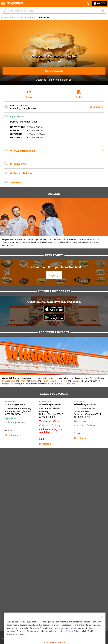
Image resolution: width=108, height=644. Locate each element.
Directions (95, 107)
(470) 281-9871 (18, 164)
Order (99, 3)
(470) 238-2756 (82, 417)
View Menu (16, 182)
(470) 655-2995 (47, 417)
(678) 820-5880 (13, 414)
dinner (22, 381)
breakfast (6, 381)
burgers (34, 381)
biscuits (64, 381)
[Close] (102, 635)
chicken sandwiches (50, 381)
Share (29, 94)
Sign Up (54, 275)
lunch (13, 381)
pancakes (76, 381)
